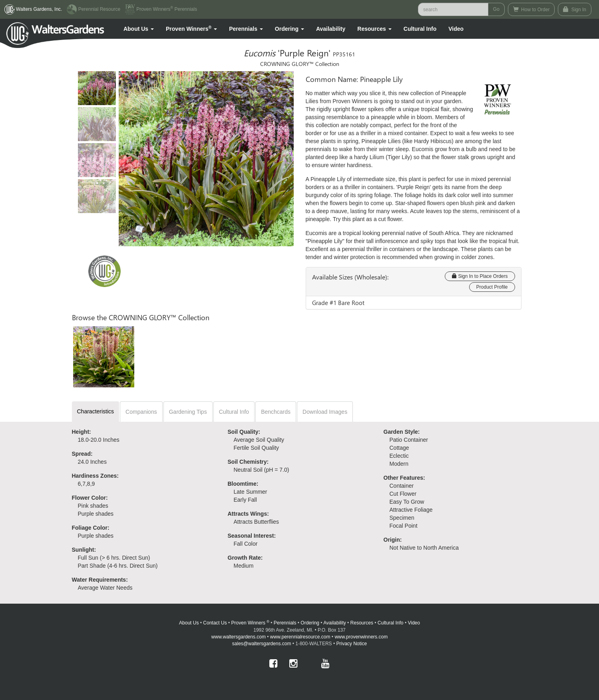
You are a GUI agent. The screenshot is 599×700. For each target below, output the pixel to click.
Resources (362, 623)
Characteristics (96, 411)
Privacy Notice (352, 644)
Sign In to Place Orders (480, 276)
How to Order (531, 9)
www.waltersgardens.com (239, 637)
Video (414, 623)
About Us (189, 623)
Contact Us (215, 623)
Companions (141, 412)
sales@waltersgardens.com (262, 644)
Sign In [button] (575, 9)
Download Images (325, 412)
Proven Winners (250, 623)
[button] (139, 29)
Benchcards (276, 412)
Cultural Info (420, 29)
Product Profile (492, 287)
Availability (331, 29)
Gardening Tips (188, 412)
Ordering (310, 623)
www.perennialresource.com (300, 637)
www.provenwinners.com (361, 637)
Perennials (285, 623)
